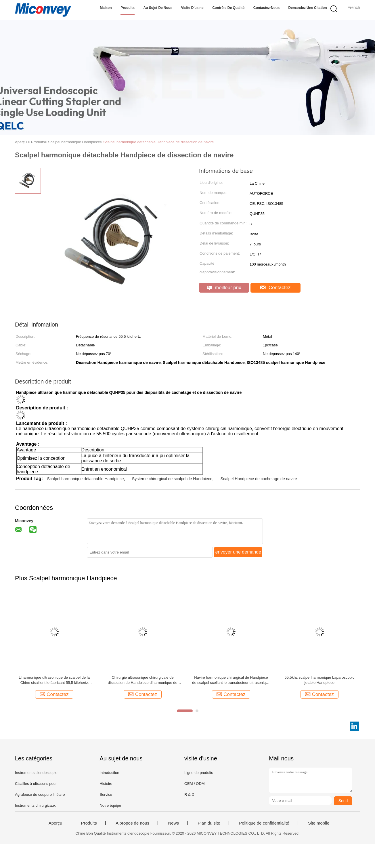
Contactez (275, 288)
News (173, 823)
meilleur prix (224, 288)
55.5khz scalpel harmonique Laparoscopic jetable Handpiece (319, 680)
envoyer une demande (238, 552)
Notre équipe (110, 805)
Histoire (106, 784)
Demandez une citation (308, 8)
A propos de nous (132, 823)
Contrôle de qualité (228, 8)
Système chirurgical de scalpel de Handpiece (172, 479)
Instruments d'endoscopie (36, 773)
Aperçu (56, 823)
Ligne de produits (199, 773)
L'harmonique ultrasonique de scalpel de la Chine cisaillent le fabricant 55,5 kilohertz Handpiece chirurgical (54, 680)
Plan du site (209, 823)
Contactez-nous (266, 8)
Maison (106, 8)
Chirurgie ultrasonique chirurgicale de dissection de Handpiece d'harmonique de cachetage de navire (143, 680)
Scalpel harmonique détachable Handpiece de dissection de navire (158, 142)
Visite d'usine (192, 8)
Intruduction (109, 773)
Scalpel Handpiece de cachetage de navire (259, 479)
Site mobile (319, 823)
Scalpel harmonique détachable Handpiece (85, 479)
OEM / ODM (195, 784)
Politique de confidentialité (264, 823)
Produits (128, 8)
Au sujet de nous (158, 8)
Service (106, 794)
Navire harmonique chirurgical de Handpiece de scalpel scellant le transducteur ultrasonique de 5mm (231, 680)
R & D (189, 794)
